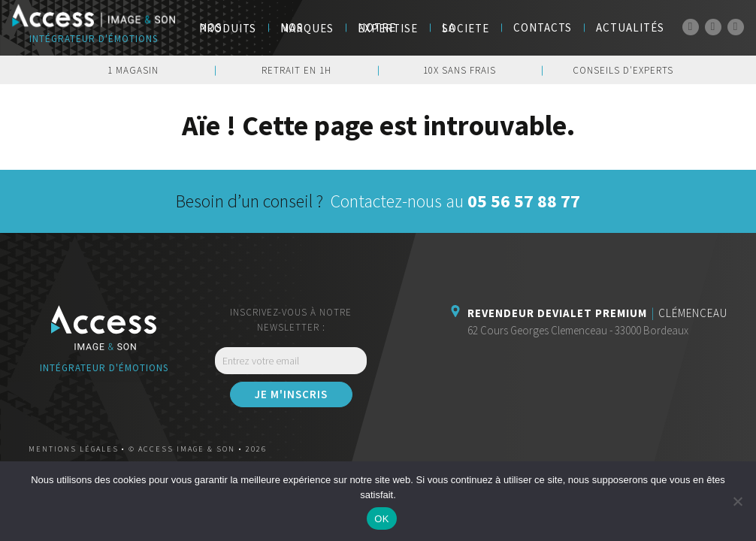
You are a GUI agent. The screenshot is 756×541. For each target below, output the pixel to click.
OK (381, 519)
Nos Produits (228, 28)
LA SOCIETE (466, 28)
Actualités (630, 27)
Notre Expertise (388, 28)
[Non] (737, 501)
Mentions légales (74, 449)
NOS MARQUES (307, 28)
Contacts (543, 27)
